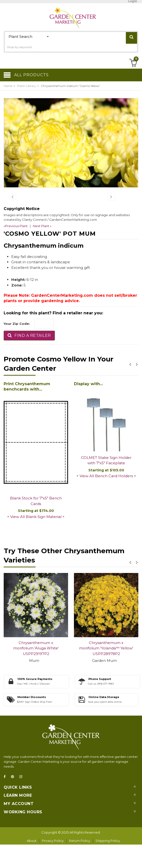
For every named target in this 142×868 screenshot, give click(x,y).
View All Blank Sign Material (36, 541)
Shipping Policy (108, 865)
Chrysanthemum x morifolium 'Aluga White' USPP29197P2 (36, 672)
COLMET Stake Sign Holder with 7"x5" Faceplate (106, 484)
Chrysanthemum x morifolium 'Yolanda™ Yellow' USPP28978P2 (106, 672)
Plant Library (27, 86)
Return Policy (80, 865)
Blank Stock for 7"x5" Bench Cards (36, 525)
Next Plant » (42, 250)
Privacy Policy (53, 865)
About (32, 865)
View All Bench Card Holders (106, 500)
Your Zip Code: (17, 348)
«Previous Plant (16, 250)
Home (8, 86)
